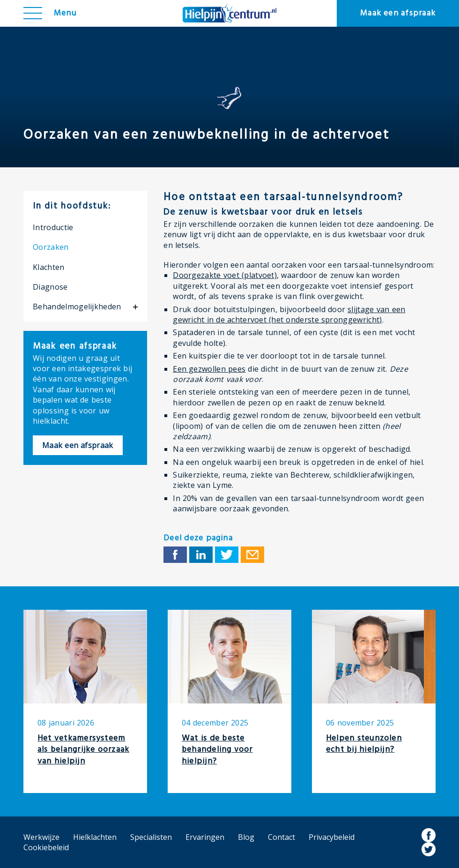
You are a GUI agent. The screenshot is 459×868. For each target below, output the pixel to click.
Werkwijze (41, 837)
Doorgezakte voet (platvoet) (225, 275)
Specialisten (151, 837)
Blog (246, 837)
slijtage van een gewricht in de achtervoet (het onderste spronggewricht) (289, 314)
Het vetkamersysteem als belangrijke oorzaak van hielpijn (83, 750)
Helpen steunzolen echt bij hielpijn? (364, 744)
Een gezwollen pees (209, 369)
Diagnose (50, 287)
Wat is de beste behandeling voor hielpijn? (217, 750)
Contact (281, 837)
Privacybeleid (332, 837)
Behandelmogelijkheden (77, 307)
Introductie (53, 227)
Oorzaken (51, 247)
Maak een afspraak (398, 13)
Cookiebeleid (46, 847)
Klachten (49, 267)
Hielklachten (95, 837)
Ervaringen (205, 837)
